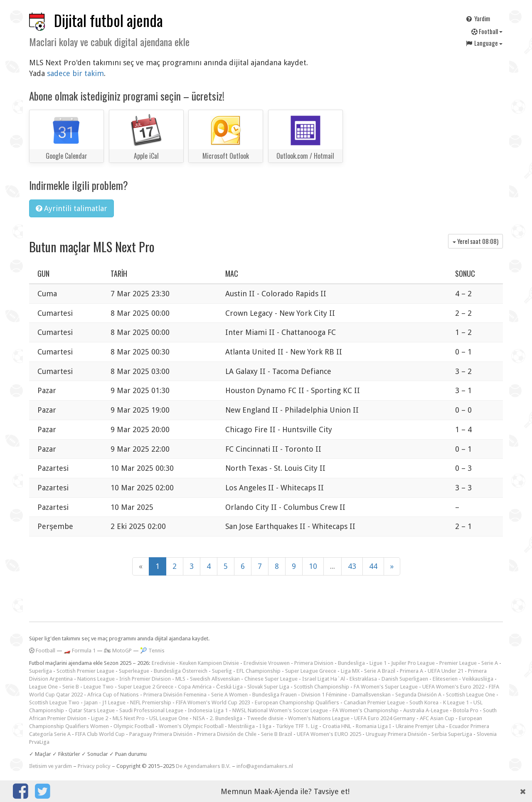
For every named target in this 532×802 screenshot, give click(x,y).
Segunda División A (418, 695)
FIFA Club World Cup (100, 734)
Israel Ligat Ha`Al (324, 679)
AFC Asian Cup (437, 718)
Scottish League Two (54, 702)
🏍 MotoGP (118, 651)
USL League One (169, 718)
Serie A (490, 663)
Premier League (458, 663)
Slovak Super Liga (268, 687)
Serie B (71, 687)
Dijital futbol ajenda (108, 20)
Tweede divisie (265, 718)
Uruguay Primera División (396, 734)
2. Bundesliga (226, 718)
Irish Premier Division (145, 679)
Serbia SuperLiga (452, 734)
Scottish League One (470, 695)
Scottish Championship (321, 687)
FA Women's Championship (366, 710)
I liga (265, 726)
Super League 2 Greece (146, 687)
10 (313, 566)
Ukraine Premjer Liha (420, 726)
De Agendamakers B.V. (203, 766)
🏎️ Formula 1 (80, 651)
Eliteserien (445, 679)
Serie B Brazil (277, 734)
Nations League (96, 679)
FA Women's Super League (386, 687)
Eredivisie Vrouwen (267, 663)
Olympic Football (134, 726)
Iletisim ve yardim (50, 766)
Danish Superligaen (405, 679)
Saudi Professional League (151, 710)
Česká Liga (229, 687)
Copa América (195, 687)
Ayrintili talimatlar (71, 208)
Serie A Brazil (380, 671)
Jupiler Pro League (413, 663)
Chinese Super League (271, 679)
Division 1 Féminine (324, 695)
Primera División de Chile (227, 734)
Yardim (478, 18)
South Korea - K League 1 (439, 702)
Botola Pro (466, 710)
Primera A (411, 671)
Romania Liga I (373, 726)
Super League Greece (311, 671)
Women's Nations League (319, 718)
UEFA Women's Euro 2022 (453, 687)
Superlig (222, 671)
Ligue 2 (100, 718)
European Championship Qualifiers (297, 702)
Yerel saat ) (475, 241)
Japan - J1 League (105, 702)
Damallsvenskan (371, 695)
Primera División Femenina (175, 695)
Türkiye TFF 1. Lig (297, 726)
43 (352, 566)
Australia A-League (426, 710)
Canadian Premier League (374, 702)
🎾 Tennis (152, 651)
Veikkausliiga (478, 679)
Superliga (41, 671)
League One (43, 687)
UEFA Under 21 (446, 671)
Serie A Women (229, 695)
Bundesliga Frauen (275, 695)
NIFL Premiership (151, 702)
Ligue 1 (378, 663)
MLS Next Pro (129, 718)
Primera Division (314, 663)
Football (487, 31)
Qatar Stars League (92, 710)
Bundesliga (351, 663)
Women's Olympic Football (191, 726)
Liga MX (350, 671)
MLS (180, 679)
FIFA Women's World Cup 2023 (213, 702)
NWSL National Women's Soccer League (280, 710)
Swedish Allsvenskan (215, 679)
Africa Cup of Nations (113, 695)
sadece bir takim (75, 73)
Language (484, 43)
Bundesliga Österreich (181, 671)
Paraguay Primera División (161, 734)
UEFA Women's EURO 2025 (329, 734)
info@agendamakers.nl (265, 766)
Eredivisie (163, 663)
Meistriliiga (241, 726)
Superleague (134, 671)
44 (373, 566)
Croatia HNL (337, 726)
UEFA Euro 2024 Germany (385, 718)
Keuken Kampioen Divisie (209, 663)
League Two (99, 687)
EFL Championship (259, 671)
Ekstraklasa (363, 679)
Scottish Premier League (85, 671)
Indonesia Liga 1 (208, 710)
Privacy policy (94, 766)
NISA (199, 718)
